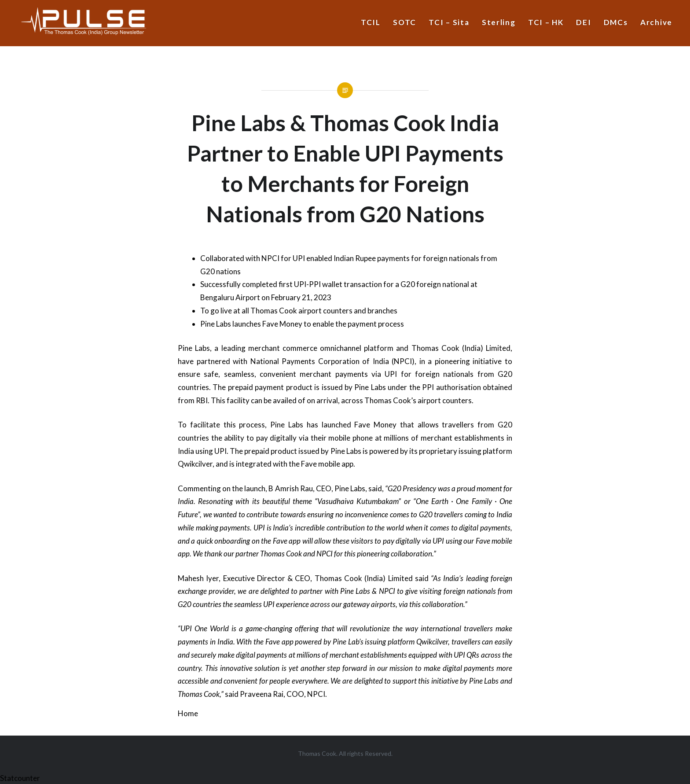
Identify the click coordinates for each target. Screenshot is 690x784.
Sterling (499, 22)
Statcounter (20, 778)
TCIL (371, 22)
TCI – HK (546, 22)
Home (188, 713)
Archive (656, 22)
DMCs (616, 22)
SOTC (405, 22)
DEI (584, 22)
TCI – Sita (449, 22)
